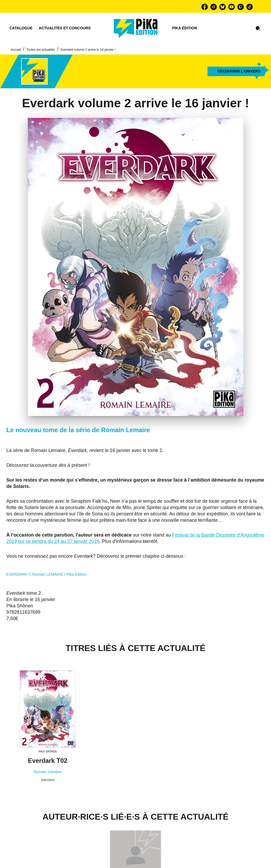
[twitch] (241, 7)
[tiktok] (250, 7)
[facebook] (205, 7)
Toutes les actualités (41, 50)
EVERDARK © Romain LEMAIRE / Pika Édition (46, 574)
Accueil (16, 50)
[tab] (21, 28)
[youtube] (232, 7)
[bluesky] (223, 7)
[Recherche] (258, 29)
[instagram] (214, 7)
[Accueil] (136, 28)
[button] (236, 71)
